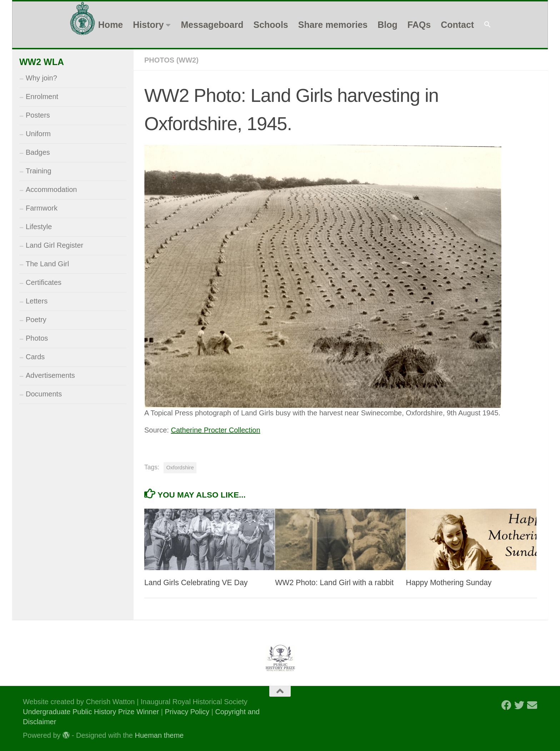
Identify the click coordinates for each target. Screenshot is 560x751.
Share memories (333, 25)
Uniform (38, 134)
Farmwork (42, 208)
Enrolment (42, 97)
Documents (44, 394)
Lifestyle (39, 227)
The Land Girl (47, 264)
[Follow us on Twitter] (519, 705)
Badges (38, 152)
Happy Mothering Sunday (449, 583)
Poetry (36, 320)
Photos (37, 338)
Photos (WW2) (171, 60)
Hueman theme (159, 735)
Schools (271, 25)
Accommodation (51, 189)
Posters (38, 115)
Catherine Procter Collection (215, 430)
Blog (387, 25)
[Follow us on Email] (532, 705)
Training (39, 171)
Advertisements (50, 375)
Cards (35, 357)
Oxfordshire (180, 467)
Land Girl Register (54, 245)
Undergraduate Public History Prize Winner (92, 712)
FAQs (419, 25)
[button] (487, 25)
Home (111, 25)
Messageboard (212, 25)
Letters (37, 301)
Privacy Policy (187, 712)
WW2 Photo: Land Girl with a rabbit (334, 583)
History (148, 25)
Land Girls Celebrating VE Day (196, 583)
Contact (457, 25)
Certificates (44, 282)
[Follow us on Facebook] (506, 705)
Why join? (41, 78)
